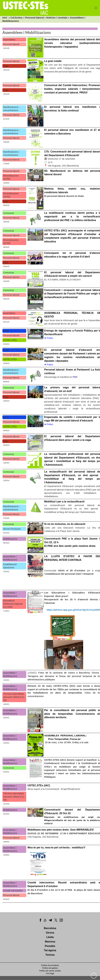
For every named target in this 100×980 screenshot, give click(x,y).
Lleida (50, 937)
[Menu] (96, 8)
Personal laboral (34, 18)
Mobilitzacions (10, 539)
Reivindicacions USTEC (11, 177)
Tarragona (50, 950)
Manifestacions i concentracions (11, 109)
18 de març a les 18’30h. (66, 739)
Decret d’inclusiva (12, 529)
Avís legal (50, 973)
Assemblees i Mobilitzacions (10, 558)
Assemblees (9, 40)
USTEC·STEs (10, 340)
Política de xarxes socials (50, 971)
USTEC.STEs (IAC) (39, 785)
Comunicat (9, 213)
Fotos (6, 331)
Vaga (6, 66)
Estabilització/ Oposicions (10, 566)
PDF (75, 377)
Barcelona (50, 928)
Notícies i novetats (57, 18)
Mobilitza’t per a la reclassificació (64, 502)
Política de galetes (50, 968)
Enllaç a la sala (80, 742)
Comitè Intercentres (13, 891)
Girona (50, 933)
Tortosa (50, 955)
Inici (5, 18)
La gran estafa (53, 61)
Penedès (50, 946)
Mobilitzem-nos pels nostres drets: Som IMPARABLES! (61, 830)
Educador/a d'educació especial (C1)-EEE (13, 604)
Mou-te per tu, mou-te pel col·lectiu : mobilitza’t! (56, 848)
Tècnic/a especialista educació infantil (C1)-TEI (14, 697)
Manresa (50, 942)
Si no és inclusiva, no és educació (65, 524)
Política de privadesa (50, 965)
